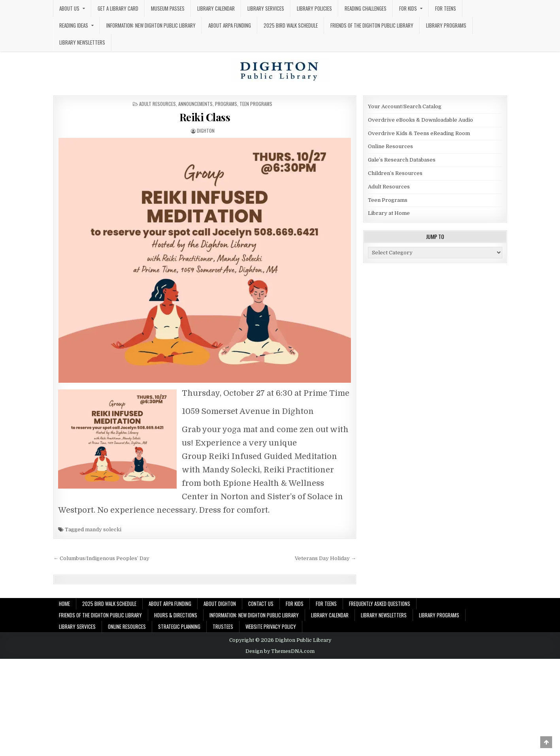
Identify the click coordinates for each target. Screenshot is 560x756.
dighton (206, 131)
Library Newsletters (82, 42)
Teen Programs (256, 104)
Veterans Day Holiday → (325, 558)
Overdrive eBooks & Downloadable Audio (420, 120)
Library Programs (446, 25)
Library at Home (389, 213)
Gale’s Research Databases (402, 160)
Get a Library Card (118, 8)
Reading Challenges (366, 8)
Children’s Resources (395, 173)
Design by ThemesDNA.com (280, 651)
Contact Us (261, 604)
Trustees (223, 626)
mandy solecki (103, 529)
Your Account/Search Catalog (405, 106)
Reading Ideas (74, 25)
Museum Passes (168, 8)
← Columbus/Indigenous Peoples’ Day (101, 558)
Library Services (266, 8)
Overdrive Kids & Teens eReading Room (419, 133)
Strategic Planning (179, 626)
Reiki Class (205, 117)
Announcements (195, 104)
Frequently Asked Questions (380, 604)
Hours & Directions (176, 615)
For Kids (408, 8)
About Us (69, 8)
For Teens (446, 8)
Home (64, 604)
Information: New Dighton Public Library (151, 25)
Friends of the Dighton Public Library (372, 25)
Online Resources (390, 146)
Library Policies (314, 8)
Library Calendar (216, 8)
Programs (226, 104)
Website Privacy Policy (271, 626)
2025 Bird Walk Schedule (291, 25)
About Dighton (220, 604)
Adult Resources (157, 104)
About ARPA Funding (230, 25)
